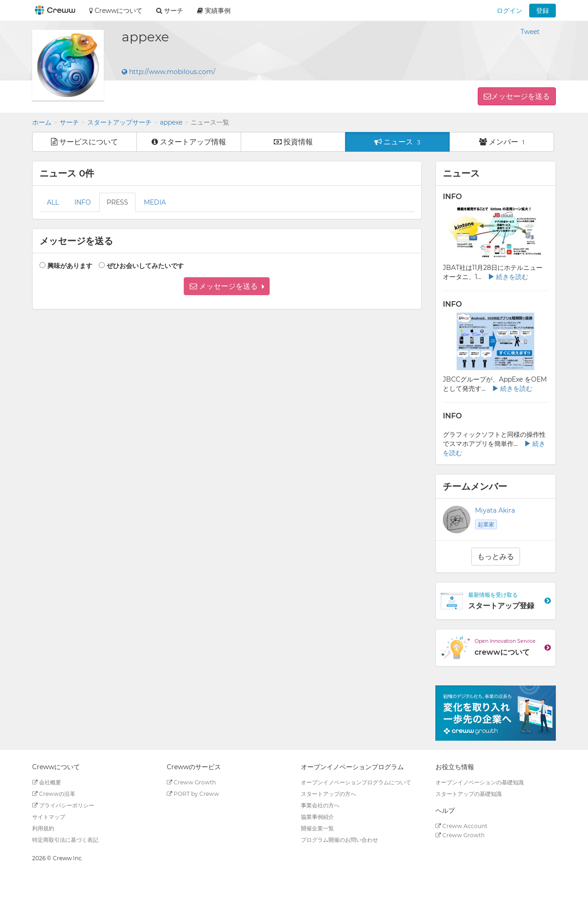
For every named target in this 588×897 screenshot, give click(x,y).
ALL (53, 202)
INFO (83, 202)
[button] (227, 286)
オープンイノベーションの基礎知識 (480, 782)
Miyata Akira (495, 510)
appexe (171, 122)
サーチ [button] (170, 11)
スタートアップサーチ (119, 122)
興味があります (70, 266)
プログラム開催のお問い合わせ (339, 840)
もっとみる (496, 557)
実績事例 (214, 11)
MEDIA (155, 202)
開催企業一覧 (317, 828)
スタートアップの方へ (328, 794)
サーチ (69, 122)
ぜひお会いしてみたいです (145, 266)
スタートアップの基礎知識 (469, 794)
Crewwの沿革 (54, 794)
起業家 (486, 524)
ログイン (509, 11)
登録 (543, 11)
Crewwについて (116, 11)
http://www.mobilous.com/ (169, 72)
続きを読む (508, 277)
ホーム (42, 122)
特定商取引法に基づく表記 (65, 840)
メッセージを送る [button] (520, 96)
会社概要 (47, 782)
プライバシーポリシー (63, 805)
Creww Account (461, 826)
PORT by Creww (193, 794)
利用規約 (43, 828)
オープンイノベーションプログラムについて (356, 782)
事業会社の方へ (320, 805)
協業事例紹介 (317, 817)
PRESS (117, 202)
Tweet (530, 32)
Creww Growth (191, 782)
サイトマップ (49, 817)
